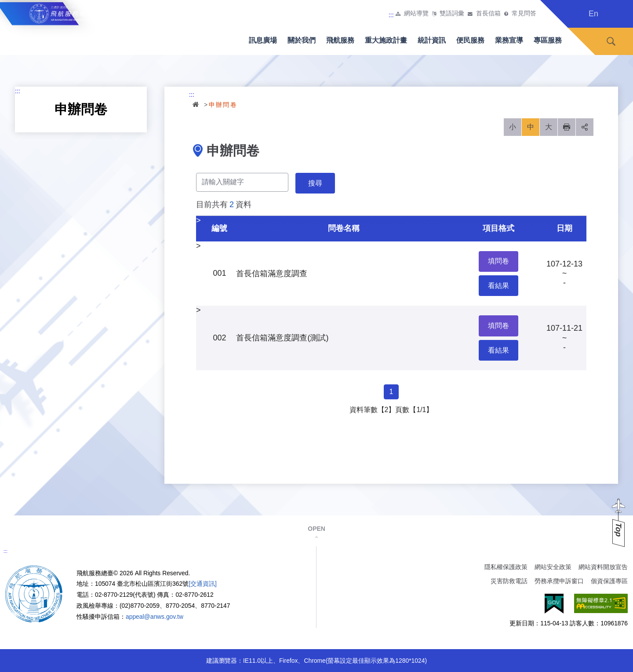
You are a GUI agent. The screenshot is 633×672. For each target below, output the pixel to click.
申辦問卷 (223, 105)
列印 (567, 127)
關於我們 (302, 40)
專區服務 (548, 40)
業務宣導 (509, 40)
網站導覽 (416, 14)
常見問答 (524, 14)
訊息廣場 (263, 40)
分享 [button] (585, 127)
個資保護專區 (609, 581)
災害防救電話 (509, 581)
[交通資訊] (203, 584)
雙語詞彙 (452, 14)
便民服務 (470, 40)
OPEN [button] (316, 529)
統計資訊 (432, 40)
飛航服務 (340, 40)
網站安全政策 (553, 567)
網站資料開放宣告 (603, 567)
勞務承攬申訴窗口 (559, 581)
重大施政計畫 (386, 40)
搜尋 (611, 42)
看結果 (498, 286)
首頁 (196, 104)
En (593, 14)
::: (391, 15)
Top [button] (618, 530)
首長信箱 (488, 14)
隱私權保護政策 (506, 567)
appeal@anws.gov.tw (155, 617)
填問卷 (498, 261)
